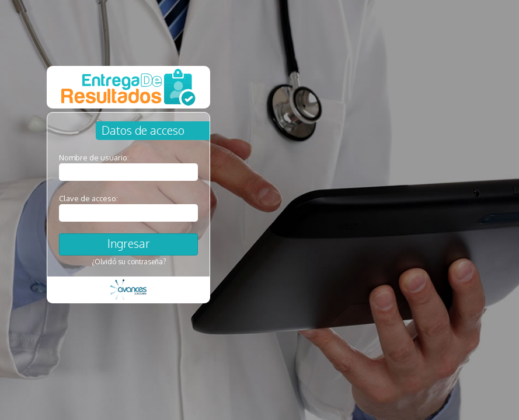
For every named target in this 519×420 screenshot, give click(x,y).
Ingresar (129, 243)
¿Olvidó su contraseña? (129, 262)
